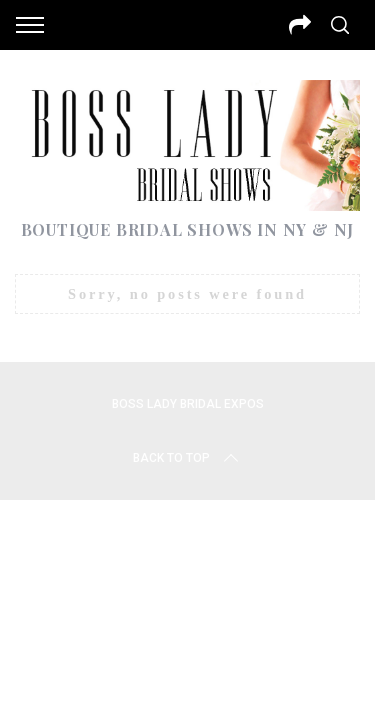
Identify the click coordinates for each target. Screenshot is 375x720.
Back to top (187, 458)
